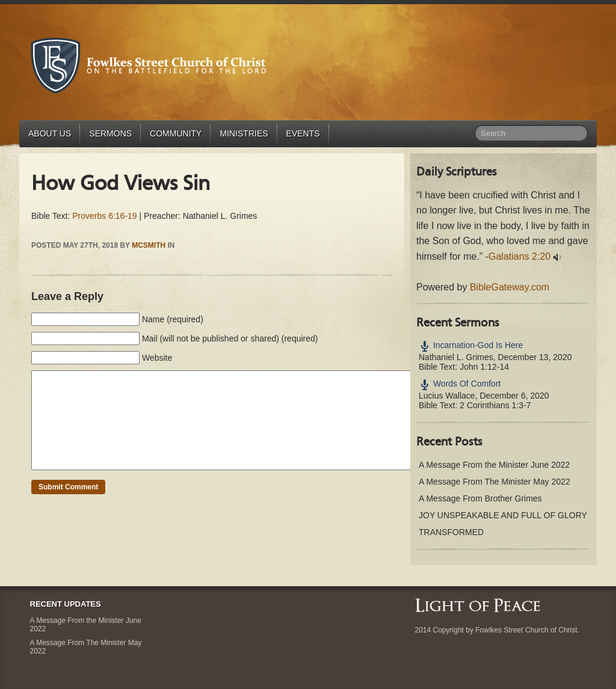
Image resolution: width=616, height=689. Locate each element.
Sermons (110, 133)
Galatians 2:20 (519, 256)
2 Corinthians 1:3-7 (495, 405)
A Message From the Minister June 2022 (494, 465)
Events (303, 133)
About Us (50, 133)
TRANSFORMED (451, 532)
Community (176, 133)
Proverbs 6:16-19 (104, 216)
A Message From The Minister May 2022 (494, 482)
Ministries (244, 133)
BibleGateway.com (510, 287)
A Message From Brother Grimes (480, 498)
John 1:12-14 (484, 367)
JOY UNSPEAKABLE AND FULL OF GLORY (503, 515)
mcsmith (149, 245)
